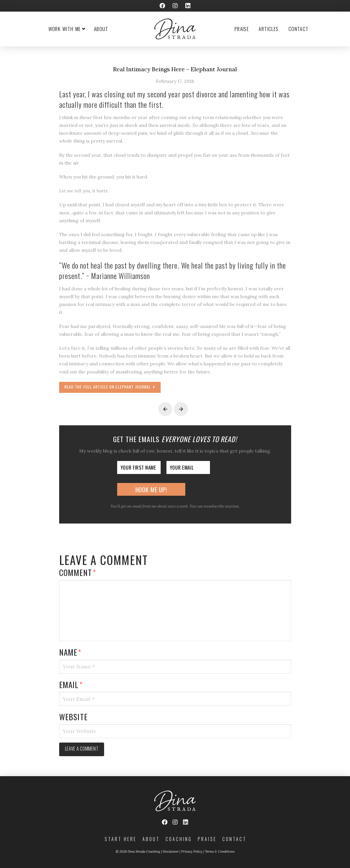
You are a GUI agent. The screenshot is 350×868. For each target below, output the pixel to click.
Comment (78, 572)
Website (74, 717)
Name (70, 652)
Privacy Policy (192, 851)
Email (71, 684)
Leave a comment (82, 749)
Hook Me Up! (151, 489)
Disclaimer (171, 851)
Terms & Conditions (220, 851)
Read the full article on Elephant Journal (110, 387)
